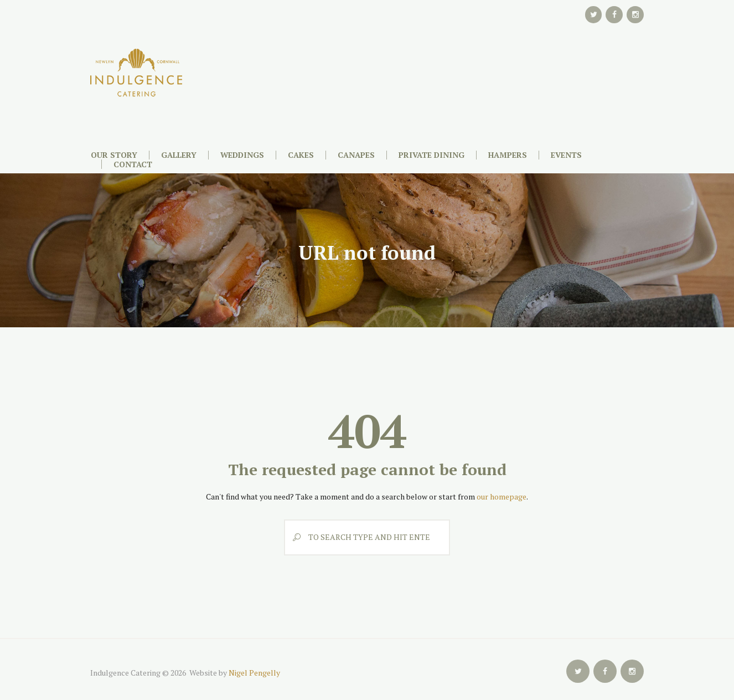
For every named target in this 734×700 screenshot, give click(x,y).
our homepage (502, 496)
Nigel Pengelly (254, 673)
